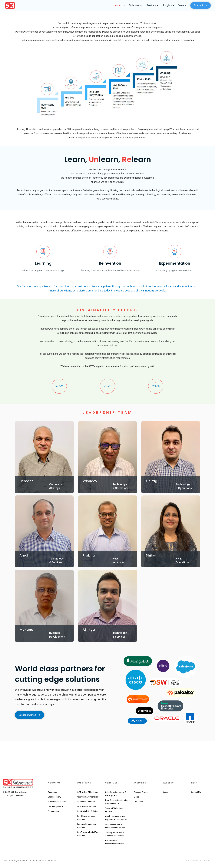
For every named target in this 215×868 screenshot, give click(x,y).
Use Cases (139, 802)
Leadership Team (55, 806)
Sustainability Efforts (57, 802)
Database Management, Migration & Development (116, 818)
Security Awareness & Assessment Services (115, 834)
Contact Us (196, 792)
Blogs (136, 797)
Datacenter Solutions (86, 802)
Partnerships (53, 811)
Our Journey (53, 792)
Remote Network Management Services (115, 842)
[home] (10, 5)
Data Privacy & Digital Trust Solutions (88, 834)
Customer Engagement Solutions (86, 826)
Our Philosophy (54, 797)
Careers (182, 5)
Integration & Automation (87, 797)
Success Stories (141, 792)
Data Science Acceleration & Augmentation (117, 802)
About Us (120, 5)
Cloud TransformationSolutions (86, 818)
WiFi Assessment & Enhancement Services (115, 826)
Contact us (201, 5)
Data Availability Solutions (88, 811)
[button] (135, 5)
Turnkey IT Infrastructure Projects (115, 810)
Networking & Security (86, 806)
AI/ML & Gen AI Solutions (87, 792)
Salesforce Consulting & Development (116, 794)
